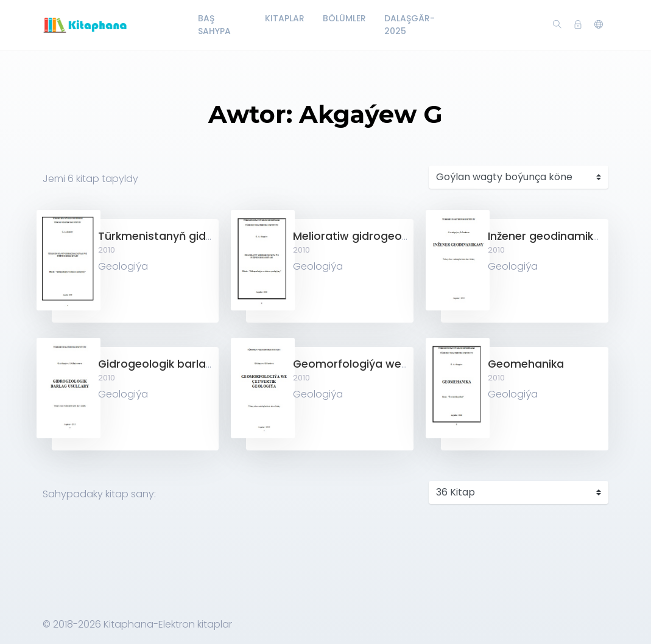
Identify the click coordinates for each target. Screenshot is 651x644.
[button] (599, 25)
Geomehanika (526, 364)
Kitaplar (285, 18)
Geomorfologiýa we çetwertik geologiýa (403, 364)
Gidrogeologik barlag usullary (178, 364)
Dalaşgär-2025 (410, 25)
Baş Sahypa (214, 25)
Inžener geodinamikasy (550, 236)
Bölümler (344, 18)
